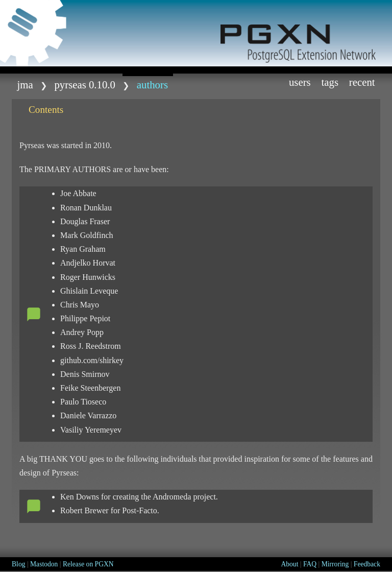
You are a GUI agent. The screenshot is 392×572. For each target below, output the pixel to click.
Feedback (367, 564)
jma (25, 85)
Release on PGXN (88, 564)
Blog (18, 564)
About (289, 564)
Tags (330, 82)
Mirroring (335, 564)
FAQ (310, 564)
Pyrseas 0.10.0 (85, 85)
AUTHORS (152, 85)
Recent (362, 82)
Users (300, 82)
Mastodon (44, 564)
